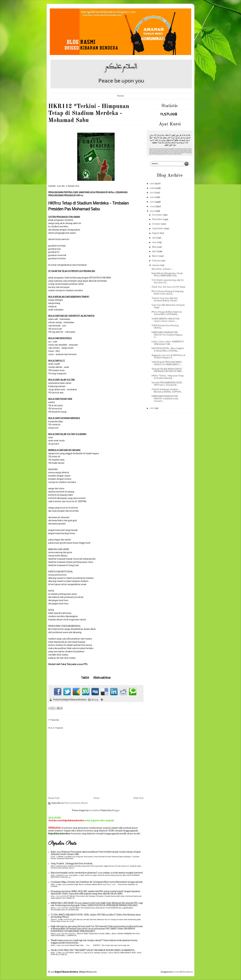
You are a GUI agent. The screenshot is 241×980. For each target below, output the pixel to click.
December (157, 215)
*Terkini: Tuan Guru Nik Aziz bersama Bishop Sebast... (165, 300)
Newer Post (54, 798)
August (156, 233)
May (154, 247)
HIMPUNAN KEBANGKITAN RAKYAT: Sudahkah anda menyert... (165, 399)
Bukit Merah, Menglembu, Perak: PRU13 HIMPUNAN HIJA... (167, 275)
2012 (152, 408)
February (157, 261)
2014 (152, 207)
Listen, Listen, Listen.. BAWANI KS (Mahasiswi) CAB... (168, 343)
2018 (152, 188)
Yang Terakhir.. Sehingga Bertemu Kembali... (72, 864)
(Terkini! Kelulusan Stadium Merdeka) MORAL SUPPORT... (167, 391)
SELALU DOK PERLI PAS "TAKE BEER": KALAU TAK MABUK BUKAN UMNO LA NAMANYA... (93, 950)
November (158, 219)
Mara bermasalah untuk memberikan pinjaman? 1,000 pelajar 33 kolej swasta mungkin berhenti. (97, 873)
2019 (152, 184)
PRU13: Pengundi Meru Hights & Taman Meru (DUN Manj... (167, 313)
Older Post (138, 798)
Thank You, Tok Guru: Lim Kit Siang (168, 287)
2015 (152, 202)
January (156, 265)
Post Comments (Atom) (76, 803)
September (158, 229)
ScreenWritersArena (183, 972)
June (155, 243)
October (156, 224)
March (155, 256)
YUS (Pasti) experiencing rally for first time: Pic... (168, 282)
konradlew (94, 811)
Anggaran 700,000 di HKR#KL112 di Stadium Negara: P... (168, 357)
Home (120, 96)
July (154, 238)
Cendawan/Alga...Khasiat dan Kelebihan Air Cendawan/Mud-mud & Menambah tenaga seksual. (97, 882)
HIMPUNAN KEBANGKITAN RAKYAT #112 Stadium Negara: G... (167, 335)
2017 (152, 193)
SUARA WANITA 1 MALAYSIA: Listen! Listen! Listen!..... (166, 320)
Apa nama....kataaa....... (163, 269)
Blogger (116, 811)
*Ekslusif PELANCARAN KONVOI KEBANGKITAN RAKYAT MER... (167, 370)
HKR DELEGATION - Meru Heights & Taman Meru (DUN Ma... (168, 350)
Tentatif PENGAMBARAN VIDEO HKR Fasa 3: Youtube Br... (167, 384)
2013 (152, 211)
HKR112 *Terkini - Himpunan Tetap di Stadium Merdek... (168, 377)
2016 (152, 197)
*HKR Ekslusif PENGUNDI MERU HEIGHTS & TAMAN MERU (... (167, 363)
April (155, 252)
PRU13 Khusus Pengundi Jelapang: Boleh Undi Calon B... (168, 293)
